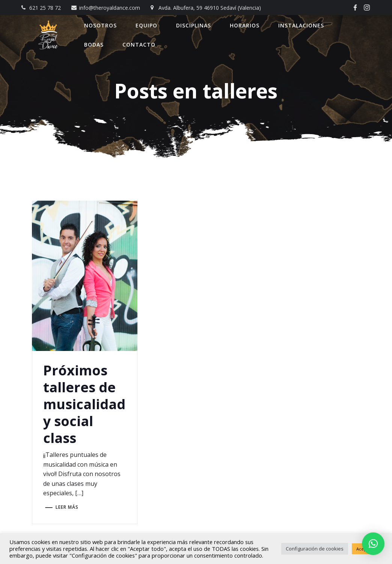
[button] (373, 544)
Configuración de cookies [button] (315, 549)
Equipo (147, 25)
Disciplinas (194, 25)
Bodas (94, 45)
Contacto (139, 45)
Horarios (245, 25)
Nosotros (101, 25)
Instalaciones (302, 25)
